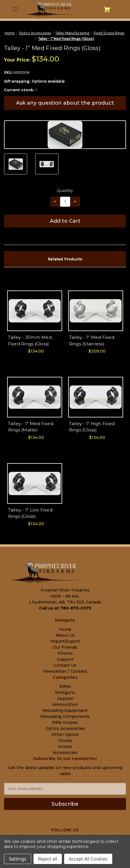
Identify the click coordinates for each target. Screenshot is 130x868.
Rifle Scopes (65, 722)
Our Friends (65, 647)
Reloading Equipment (65, 710)
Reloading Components (65, 716)
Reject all (48, 859)
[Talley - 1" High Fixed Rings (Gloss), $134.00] (96, 397)
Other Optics (65, 734)
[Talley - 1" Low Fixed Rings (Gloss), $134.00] (35, 483)
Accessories (65, 752)
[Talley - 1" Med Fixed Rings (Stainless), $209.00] (96, 311)
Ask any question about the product (65, 103)
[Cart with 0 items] (107, 9)
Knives (65, 746)
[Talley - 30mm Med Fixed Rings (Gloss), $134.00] (35, 311)
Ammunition (65, 704)
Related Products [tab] (65, 259)
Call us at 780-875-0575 (65, 608)
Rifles (65, 686)
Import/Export (65, 641)
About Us (65, 635)
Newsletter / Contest (65, 671)
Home (65, 629)
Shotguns (65, 692)
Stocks (65, 740)
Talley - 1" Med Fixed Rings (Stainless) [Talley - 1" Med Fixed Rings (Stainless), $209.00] (92, 341)
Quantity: (65, 190)
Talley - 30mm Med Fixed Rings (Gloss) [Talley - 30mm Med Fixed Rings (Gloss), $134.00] (30, 341)
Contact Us (65, 665)
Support (65, 659)
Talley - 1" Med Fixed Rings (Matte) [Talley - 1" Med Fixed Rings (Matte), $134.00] (31, 427)
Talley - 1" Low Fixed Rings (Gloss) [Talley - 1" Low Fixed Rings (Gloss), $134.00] (30, 513)
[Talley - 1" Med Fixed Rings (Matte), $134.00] (35, 397)
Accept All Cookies (88, 859)
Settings (18, 859)
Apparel (65, 698)
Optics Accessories (65, 728)
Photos (65, 653)
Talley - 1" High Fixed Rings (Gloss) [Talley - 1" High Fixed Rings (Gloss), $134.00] (92, 427)
